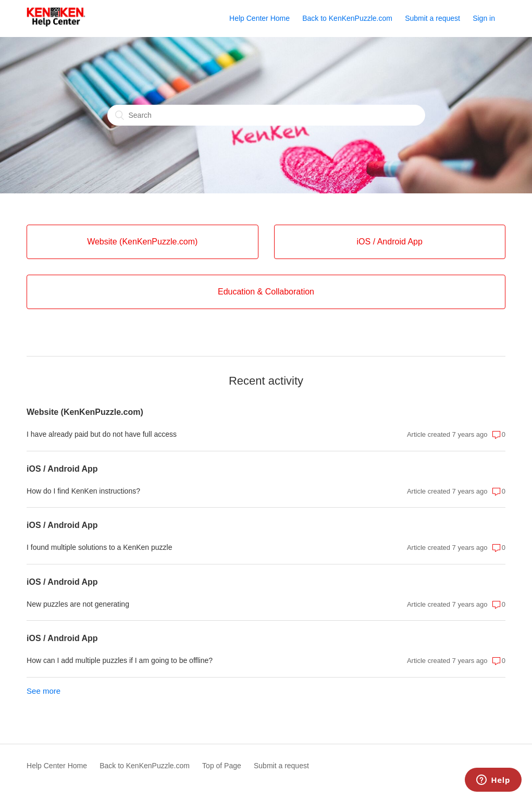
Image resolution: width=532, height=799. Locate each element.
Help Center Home (259, 18)
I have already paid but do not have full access (102, 434)
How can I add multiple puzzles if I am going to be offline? (120, 660)
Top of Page (222, 766)
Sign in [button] (484, 18)
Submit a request (432, 18)
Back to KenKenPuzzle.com (347, 18)
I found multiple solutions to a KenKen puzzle (99, 547)
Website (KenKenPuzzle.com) (85, 412)
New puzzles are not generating (78, 604)
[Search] (266, 115)
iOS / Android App (62, 469)
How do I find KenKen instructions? (83, 491)
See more (44, 691)
